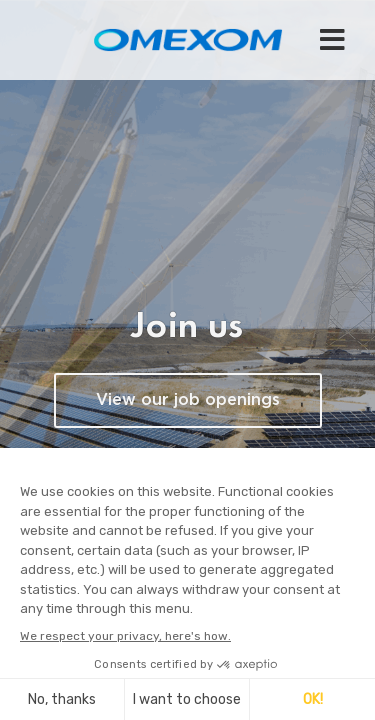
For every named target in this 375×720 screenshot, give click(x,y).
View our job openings (188, 400)
